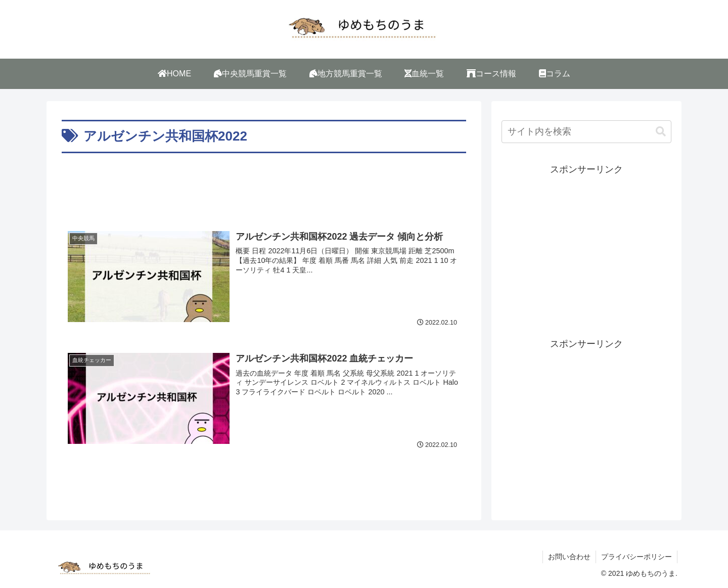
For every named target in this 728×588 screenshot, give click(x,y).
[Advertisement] (264, 184)
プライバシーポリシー (636, 557)
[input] (586, 132)
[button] (661, 132)
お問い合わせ (569, 557)
